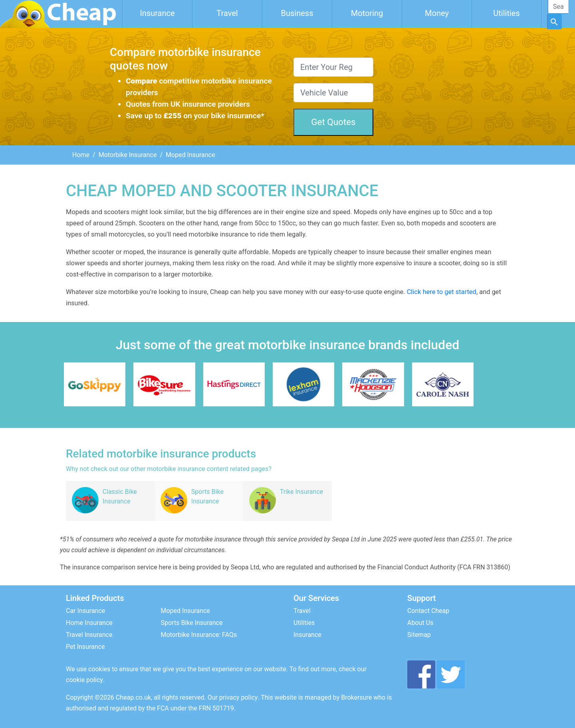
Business (297, 13)
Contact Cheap (428, 611)
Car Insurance (85, 611)
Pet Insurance (85, 647)
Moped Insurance (185, 611)
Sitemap (419, 635)
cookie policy (84, 680)
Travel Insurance (89, 635)
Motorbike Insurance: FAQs (199, 635)
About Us (420, 623)
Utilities (506, 13)
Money (437, 13)
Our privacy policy (233, 697)
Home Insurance (89, 623)
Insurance (157, 13)
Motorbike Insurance (128, 155)
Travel (227, 13)
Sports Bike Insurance (192, 623)
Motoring (367, 13)
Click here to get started (442, 292)
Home (81, 155)
